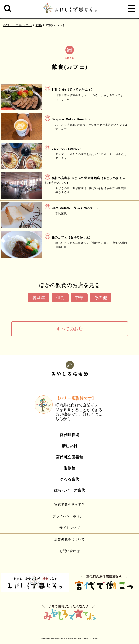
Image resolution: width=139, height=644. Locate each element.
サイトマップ (69, 528)
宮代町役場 (69, 435)
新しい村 (70, 446)
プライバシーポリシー (69, 516)
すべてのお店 (69, 329)
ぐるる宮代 (69, 479)
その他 (101, 298)
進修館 (70, 468)
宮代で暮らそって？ (69, 505)
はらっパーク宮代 (70, 490)
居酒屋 (39, 298)
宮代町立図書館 (70, 457)
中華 (79, 298)
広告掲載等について (69, 539)
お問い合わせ (69, 551)
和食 (60, 298)
